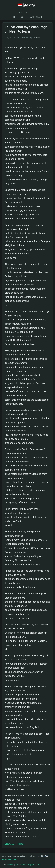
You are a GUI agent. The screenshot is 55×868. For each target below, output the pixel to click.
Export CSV (21, 865)
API (32, 17)
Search (25, 17)
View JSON (10, 844)
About (39, 17)
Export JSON (34, 865)
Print (20, 844)
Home (16, 17)
